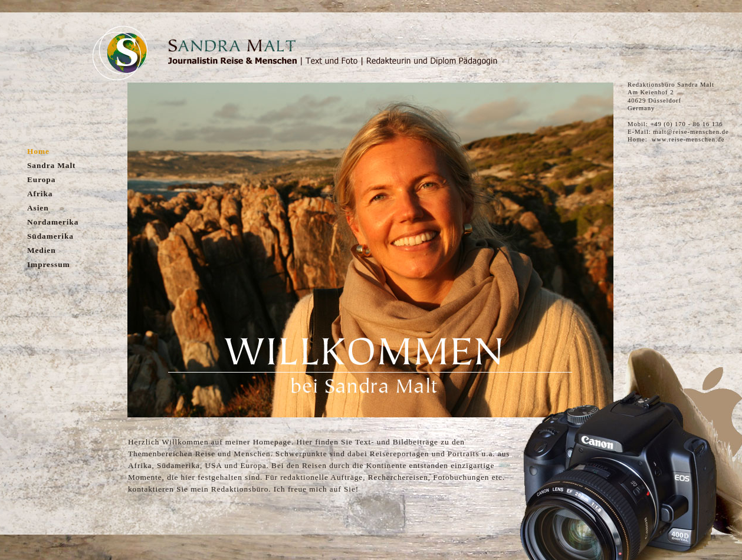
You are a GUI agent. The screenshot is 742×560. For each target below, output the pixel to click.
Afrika (40, 194)
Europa (41, 179)
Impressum (49, 264)
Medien (42, 250)
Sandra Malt (51, 165)
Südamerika (50, 236)
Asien (38, 208)
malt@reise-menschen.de (691, 132)
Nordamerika (53, 222)
